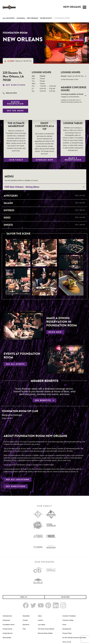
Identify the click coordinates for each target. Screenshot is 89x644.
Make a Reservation (73, 159)
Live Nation (42, 625)
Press (64, 625)
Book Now (55, 332)
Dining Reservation (15, 103)
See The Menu (15, 111)
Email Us (24, 597)
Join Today (16, 160)
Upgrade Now (44, 160)
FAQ (24, 629)
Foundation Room (9, 625)
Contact (25, 620)
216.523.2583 (65, 597)
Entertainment (7, 616)
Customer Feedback (69, 616)
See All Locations (18, 480)
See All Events (15, 364)
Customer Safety (68, 620)
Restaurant (6, 620)
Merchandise (7, 638)
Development (67, 629)
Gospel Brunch (8, 633)
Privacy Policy (67, 633)
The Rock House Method (46, 629)
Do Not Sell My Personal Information (74, 638)
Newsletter (26, 616)
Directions (26, 625)
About (40, 616)
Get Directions (16, 85)
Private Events (7, 629)
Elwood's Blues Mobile (45, 633)
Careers (41, 620)
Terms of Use (67, 642)
